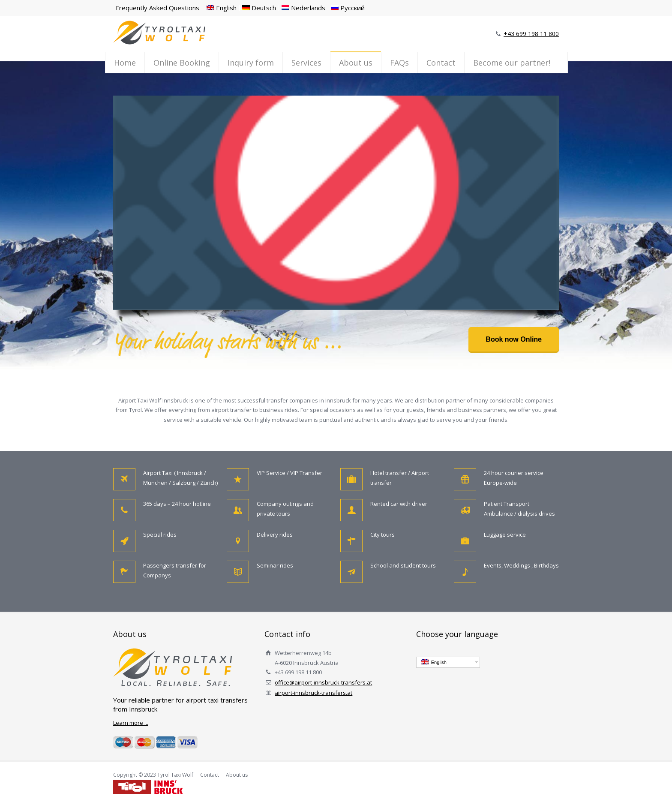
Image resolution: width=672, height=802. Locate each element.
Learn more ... (131, 723)
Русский (348, 8)
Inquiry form (251, 63)
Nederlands (303, 8)
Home (125, 63)
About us (356, 63)
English (222, 8)
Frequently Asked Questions (157, 8)
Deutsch (259, 8)
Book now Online (514, 339)
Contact (441, 63)
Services (306, 63)
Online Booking (182, 63)
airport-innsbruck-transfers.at (313, 693)
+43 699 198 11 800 (531, 34)
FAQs (399, 63)
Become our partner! (512, 63)
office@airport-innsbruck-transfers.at (323, 682)
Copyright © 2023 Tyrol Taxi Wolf (153, 775)
